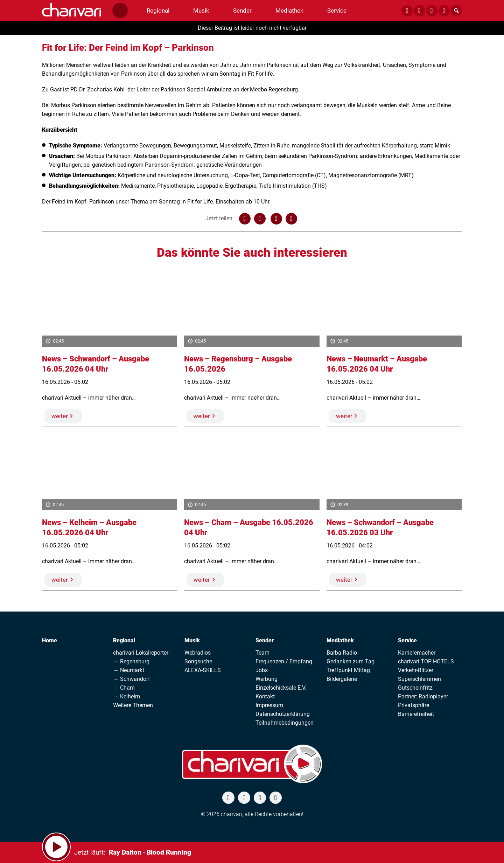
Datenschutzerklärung (283, 714)
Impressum (269, 705)
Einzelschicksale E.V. (281, 688)
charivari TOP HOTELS (426, 661)
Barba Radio (342, 653)
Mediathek (340, 640)
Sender (265, 640)
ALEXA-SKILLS (203, 670)
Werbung (267, 679)
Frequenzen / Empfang (284, 661)
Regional (124, 640)
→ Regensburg (131, 661)
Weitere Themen (133, 705)
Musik (192, 640)
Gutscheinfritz (415, 688)
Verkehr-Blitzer (416, 670)
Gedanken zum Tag (351, 661)
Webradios (198, 653)
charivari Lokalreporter (141, 653)
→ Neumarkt (129, 670)
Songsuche (198, 661)
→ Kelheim (127, 696)
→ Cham (124, 688)
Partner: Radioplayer (423, 696)
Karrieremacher (417, 653)
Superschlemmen (419, 679)
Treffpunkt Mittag (348, 670)
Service (407, 640)
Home (50, 640)
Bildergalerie (342, 679)
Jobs (262, 670)
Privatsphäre (414, 705)
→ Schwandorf (132, 679)
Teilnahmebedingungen (285, 723)
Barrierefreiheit (416, 714)
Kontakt (265, 696)
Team (262, 653)
